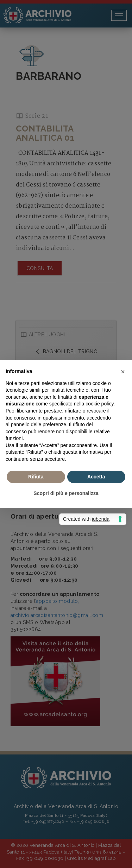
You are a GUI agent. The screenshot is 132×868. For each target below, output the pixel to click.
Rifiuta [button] (36, 477)
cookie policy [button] (99, 404)
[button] (123, 372)
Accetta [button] (96, 477)
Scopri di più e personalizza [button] (66, 493)
